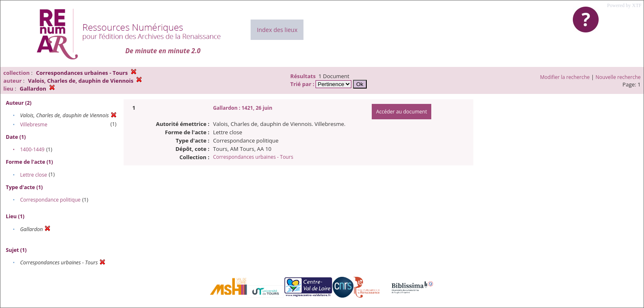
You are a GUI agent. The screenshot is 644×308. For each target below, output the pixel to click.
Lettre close (34, 175)
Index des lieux (277, 30)
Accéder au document (401, 112)
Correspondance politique (50, 200)
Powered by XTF (624, 5)
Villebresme (34, 124)
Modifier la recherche (565, 77)
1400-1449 (32, 149)
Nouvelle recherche (618, 77)
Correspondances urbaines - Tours (253, 157)
